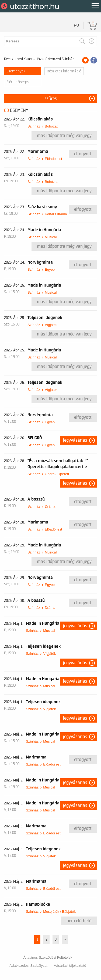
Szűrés (51, 99)
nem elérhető (79, 921)
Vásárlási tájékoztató (70, 966)
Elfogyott (83, 154)
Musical (51, 237)
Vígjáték (51, 325)
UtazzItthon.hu (31, 6)
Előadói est (53, 159)
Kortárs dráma (56, 214)
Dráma (50, 506)
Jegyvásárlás (75, 440)
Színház (34, 126)
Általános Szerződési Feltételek (48, 957)
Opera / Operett (57, 474)
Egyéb (50, 269)
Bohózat (51, 126)
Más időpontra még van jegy (64, 136)
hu (76, 26)
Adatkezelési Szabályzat (28, 966)
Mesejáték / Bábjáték (59, 912)
